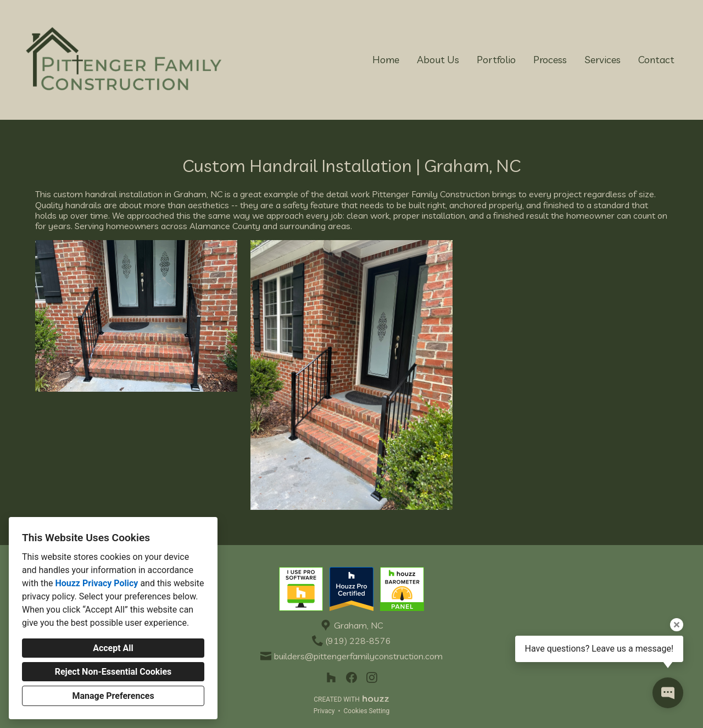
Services (602, 60)
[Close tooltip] (677, 625)
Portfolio (496, 60)
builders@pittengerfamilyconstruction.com (358, 656)
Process (550, 60)
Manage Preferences (113, 696)
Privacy (324, 711)
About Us (438, 60)
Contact (656, 60)
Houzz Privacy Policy (96, 583)
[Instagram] (372, 678)
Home (386, 60)
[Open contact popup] (668, 693)
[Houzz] (331, 678)
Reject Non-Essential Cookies (113, 672)
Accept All (113, 648)
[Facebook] (352, 678)
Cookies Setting (367, 711)
